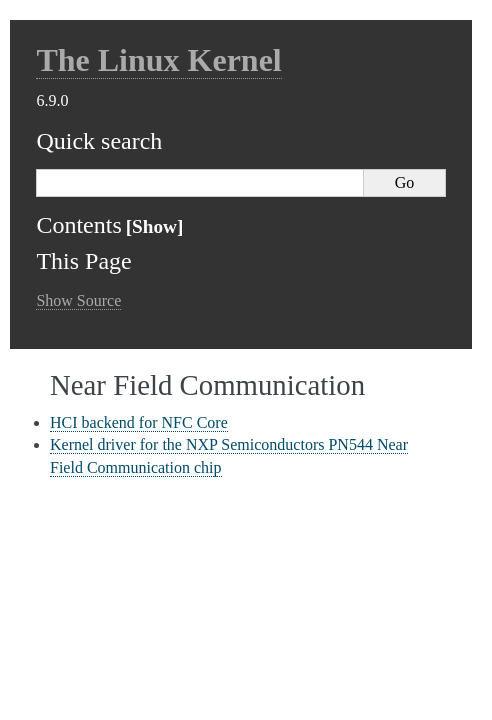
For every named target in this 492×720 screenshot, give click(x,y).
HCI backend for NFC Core (139, 422)
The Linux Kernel (158, 60)
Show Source (78, 300)
